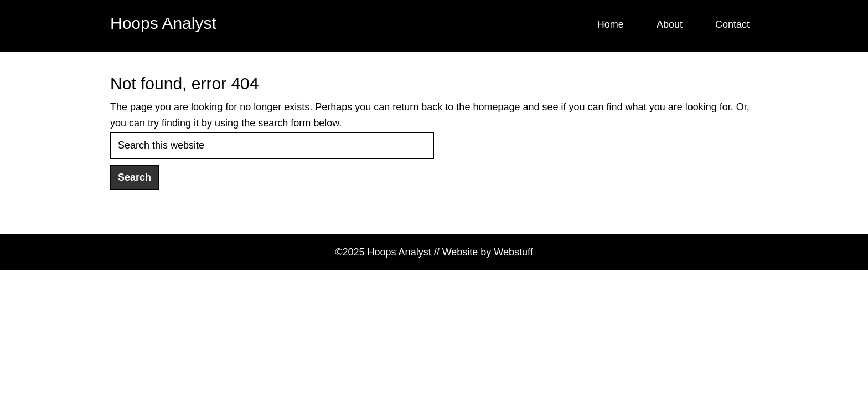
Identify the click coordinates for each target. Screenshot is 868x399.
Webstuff (513, 252)
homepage (496, 107)
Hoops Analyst (163, 23)
